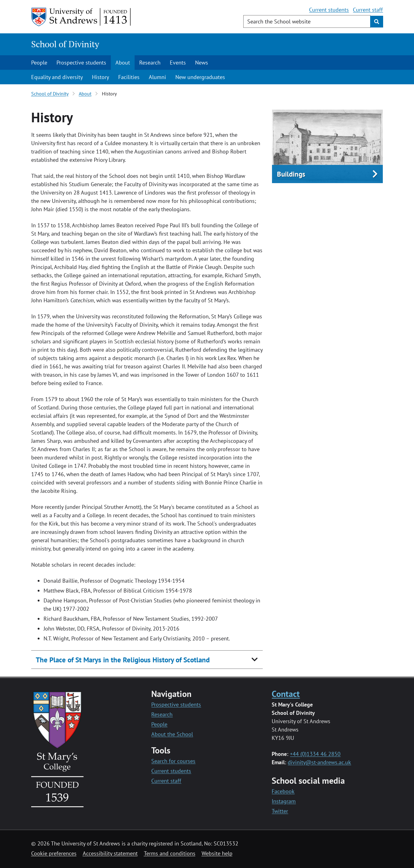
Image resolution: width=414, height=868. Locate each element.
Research (150, 63)
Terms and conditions (170, 853)
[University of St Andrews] (81, 17)
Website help (217, 853)
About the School (172, 734)
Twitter (280, 811)
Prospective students (81, 63)
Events (178, 63)
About (123, 63)
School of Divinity (65, 44)
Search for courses (173, 761)
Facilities (129, 77)
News (202, 63)
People (39, 63)
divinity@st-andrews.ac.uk (319, 762)
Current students (329, 10)
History (100, 77)
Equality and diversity (57, 77)
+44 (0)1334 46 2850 (315, 754)
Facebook (283, 791)
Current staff (368, 10)
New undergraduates (200, 77)
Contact (286, 694)
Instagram (284, 801)
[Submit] (377, 22)
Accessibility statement (110, 853)
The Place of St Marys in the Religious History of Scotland (123, 660)
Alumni (157, 77)
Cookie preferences (54, 853)
